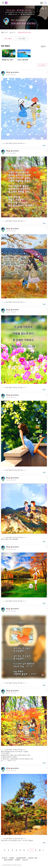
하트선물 (24, 23)
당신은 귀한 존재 (23, 60)
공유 (34, 23)
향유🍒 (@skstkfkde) (13, 72)
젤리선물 (19, 23)
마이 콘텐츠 (22, 39)
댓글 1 (44, 145)
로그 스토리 (8, 39)
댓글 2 (44, 472)
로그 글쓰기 (42, 65)
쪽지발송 (29, 23)
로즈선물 (13, 23)
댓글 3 (44, 304)
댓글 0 (44, 603)
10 (40, 850)
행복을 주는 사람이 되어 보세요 (9, 60)
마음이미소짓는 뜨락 (24, 32)
